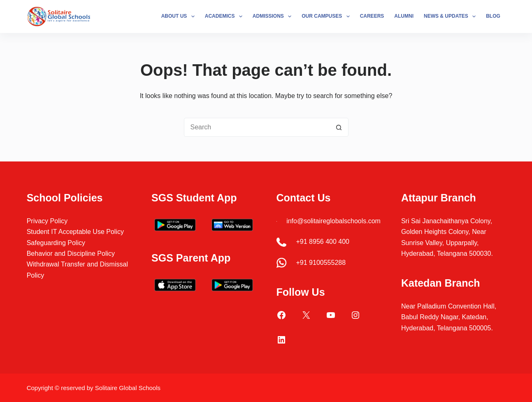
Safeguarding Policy (56, 243)
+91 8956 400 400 (323, 242)
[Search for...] (257, 127)
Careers (372, 16)
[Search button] (339, 127)
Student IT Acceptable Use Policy (75, 232)
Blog (493, 16)
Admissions (274, 16)
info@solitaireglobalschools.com (333, 221)
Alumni (404, 16)
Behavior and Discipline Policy (71, 254)
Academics (225, 16)
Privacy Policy (47, 221)
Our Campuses (327, 16)
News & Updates (451, 16)
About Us (180, 16)
